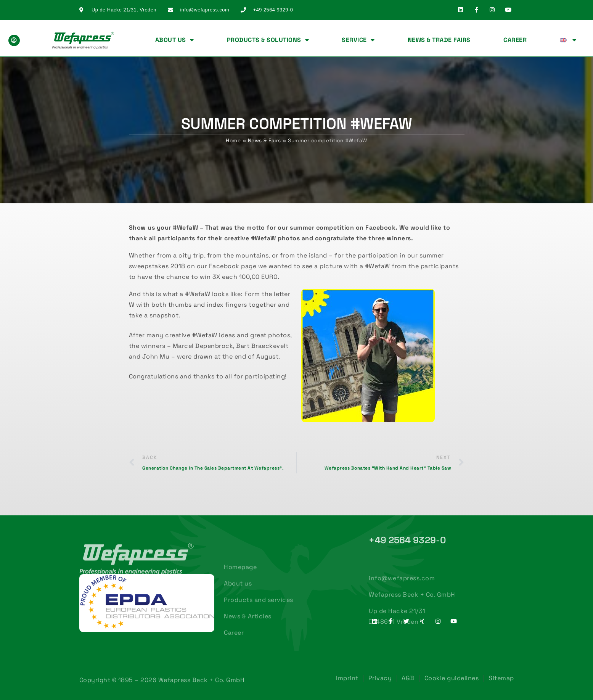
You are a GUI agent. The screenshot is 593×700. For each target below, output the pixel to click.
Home (233, 141)
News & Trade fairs (439, 40)
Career (515, 40)
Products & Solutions (268, 40)
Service (358, 40)
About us (175, 40)
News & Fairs (264, 141)
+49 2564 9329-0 (407, 540)
